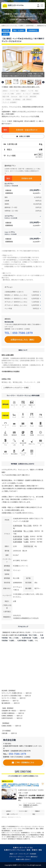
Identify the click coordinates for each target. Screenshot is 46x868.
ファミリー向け (14, 91)
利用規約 (33, 854)
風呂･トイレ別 (24, 96)
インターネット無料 (8, 94)
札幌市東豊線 (18, 542)
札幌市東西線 (18, 531)
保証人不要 (6, 96)
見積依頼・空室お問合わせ (27, 130)
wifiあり (18, 94)
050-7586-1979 (23, 333)
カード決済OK (7, 99)
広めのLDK (14, 96)
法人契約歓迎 (17, 99)
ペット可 (31, 91)
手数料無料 (36, 94)
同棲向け (23, 91)
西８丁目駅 (28, 526)
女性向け (5, 91)
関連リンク (14, 854)
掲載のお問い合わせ (23, 859)
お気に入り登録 (24, 136)
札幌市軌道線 (18, 526)
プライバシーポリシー (17, 857)
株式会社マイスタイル (14, 817)
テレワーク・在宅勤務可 (9, 102)
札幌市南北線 (18, 536)
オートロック (27, 94)
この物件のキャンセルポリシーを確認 (16, 387)
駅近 (37, 91)
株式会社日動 (9, 322)
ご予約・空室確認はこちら (24, 762)
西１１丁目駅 (28, 531)
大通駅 (26, 536)
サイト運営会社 (31, 857)
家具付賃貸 (33, 96)
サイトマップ (24, 854)
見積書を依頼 (27, 178)
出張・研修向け (27, 99)
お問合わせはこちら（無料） (23, 340)
